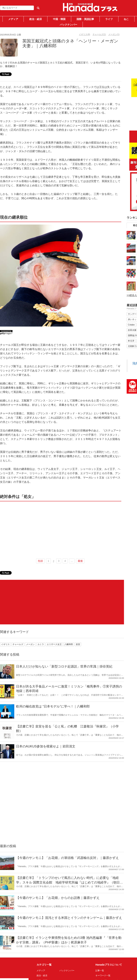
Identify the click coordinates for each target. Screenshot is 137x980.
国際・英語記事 (85, 19)
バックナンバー (68, 25)
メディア (13, 19)
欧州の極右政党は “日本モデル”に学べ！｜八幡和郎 (53, 706)
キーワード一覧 (103, 976)
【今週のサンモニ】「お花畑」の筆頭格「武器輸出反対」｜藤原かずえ (67, 858)
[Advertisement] (61, 529)
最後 (80, 561)
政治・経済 (35, 19)
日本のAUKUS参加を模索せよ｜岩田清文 (46, 746)
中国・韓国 (59, 19)
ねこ (126, 19)
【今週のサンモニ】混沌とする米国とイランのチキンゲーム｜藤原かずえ (69, 918)
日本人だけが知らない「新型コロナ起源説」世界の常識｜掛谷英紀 (64, 666)
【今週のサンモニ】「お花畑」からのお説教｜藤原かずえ (58, 898)
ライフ (109, 19)
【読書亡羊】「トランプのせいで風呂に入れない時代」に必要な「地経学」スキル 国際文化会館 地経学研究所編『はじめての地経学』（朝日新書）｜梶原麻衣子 (69, 882)
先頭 (40, 561)
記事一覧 (100, 971)
